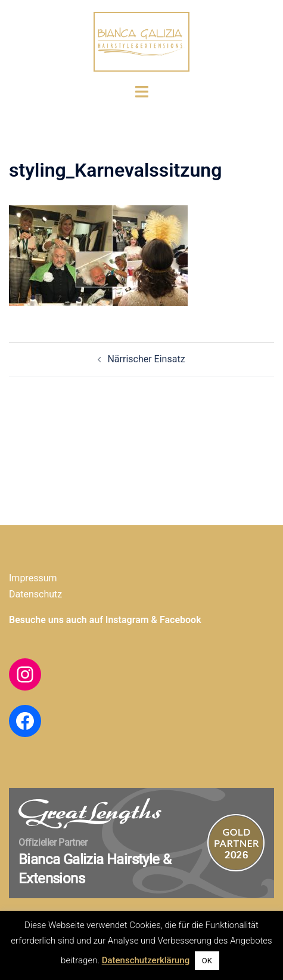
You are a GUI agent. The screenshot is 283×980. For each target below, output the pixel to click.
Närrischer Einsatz (146, 359)
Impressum (33, 578)
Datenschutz (35, 594)
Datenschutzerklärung (146, 960)
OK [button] (207, 961)
